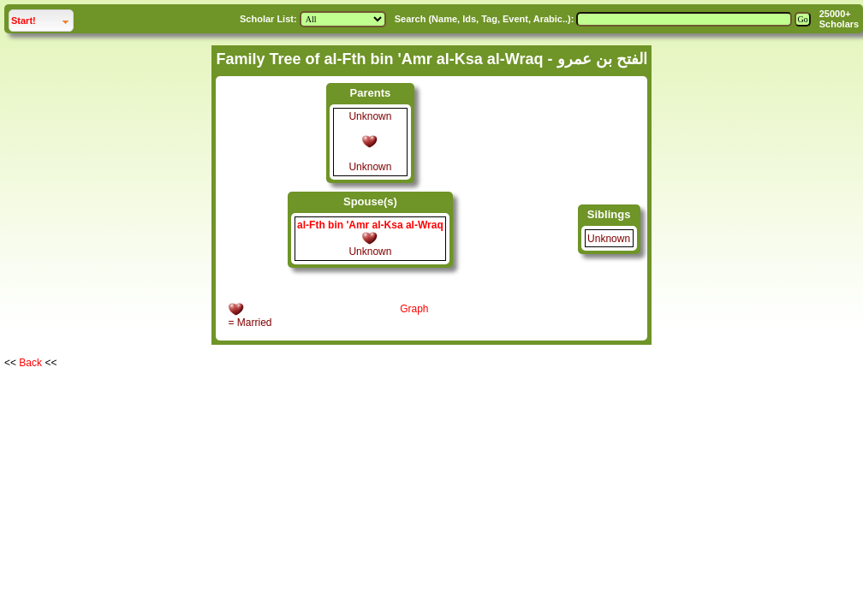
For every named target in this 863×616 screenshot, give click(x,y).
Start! (42, 18)
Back (30, 363)
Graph (414, 309)
